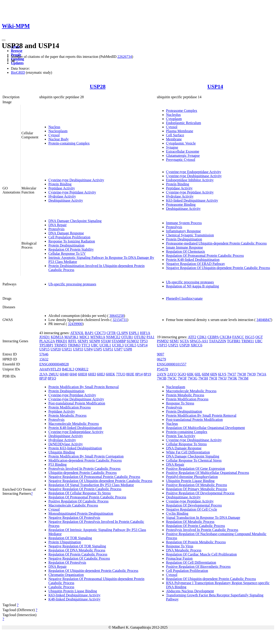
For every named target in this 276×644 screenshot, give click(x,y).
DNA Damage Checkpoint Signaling (75, 221)
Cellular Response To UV (67, 253)
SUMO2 (133, 341)
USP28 (98, 86)
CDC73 (100, 333)
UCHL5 (131, 345)
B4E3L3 (68, 369)
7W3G (193, 378)
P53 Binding (57, 464)
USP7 (118, 349)
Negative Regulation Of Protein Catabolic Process (85, 489)
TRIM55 (61, 345)
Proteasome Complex (182, 111)
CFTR (111, 333)
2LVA (43, 374)
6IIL (198, 374)
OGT (259, 337)
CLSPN (122, 333)
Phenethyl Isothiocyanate (184, 298)
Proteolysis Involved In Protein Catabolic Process (85, 469)
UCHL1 (105, 345)
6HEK (111, 374)
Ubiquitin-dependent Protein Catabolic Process (83, 473)
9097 (161, 354)
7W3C (172, 378)
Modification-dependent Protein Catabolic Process (85, 460)
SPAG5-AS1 (199, 341)
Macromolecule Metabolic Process (74, 424)
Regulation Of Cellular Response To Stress (80, 493)
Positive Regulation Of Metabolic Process (196, 485)
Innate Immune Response (185, 247)
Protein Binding (60, 184)
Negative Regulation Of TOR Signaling (77, 546)
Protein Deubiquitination (66, 245)
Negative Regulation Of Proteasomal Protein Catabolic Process (94, 477)
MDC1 (84, 337)
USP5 (98, 349)
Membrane (174, 139)
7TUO (121, 374)
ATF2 (192, 337)
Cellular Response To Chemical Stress (194, 460)
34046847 (264, 320)
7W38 (242, 374)
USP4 (88, 349)
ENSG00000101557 (172, 364)
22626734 (125, 57)
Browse (17, 51)
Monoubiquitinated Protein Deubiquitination (81, 513)
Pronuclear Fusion (179, 558)
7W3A (261, 374)
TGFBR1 (234, 341)
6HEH (83, 374)
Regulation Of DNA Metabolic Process (77, 550)
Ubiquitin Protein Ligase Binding (73, 591)
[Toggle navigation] (4, 40)
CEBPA (213, 337)
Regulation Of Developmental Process (194, 505)
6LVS (222, 374)
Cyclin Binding (177, 513)
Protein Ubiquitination (65, 542)
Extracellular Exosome (183, 151)
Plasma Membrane (180, 131)
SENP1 (83, 341)
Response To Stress (180, 403)
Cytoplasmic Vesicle (181, 143)
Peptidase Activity (62, 188)
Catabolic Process (61, 587)
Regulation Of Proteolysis (67, 562)
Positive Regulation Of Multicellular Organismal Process (208, 473)
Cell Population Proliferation (69, 237)
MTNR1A (98, 337)
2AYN (162, 374)
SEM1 (174, 341)
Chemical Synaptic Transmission (190, 235)
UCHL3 (118, 345)
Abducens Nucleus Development (190, 591)
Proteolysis (56, 229)
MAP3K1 (71, 337)
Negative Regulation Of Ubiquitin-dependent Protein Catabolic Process (218, 268)
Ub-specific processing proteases (72, 284)
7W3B (162, 378)
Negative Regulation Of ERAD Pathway (196, 264)
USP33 (78, 349)
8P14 (139, 374)
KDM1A (57, 337)
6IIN (214, 374)
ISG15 (250, 337)
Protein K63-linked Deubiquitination (75, 448)
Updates (17, 63)
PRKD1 (61, 341)
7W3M (243, 378)
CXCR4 (226, 337)
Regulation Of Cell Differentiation (191, 562)
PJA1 (150, 337)
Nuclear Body (58, 139)
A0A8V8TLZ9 (50, 369)
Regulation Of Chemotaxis (186, 251)
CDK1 (202, 337)
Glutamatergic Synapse (183, 155)
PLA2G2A (47, 341)
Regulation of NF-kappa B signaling (193, 286)
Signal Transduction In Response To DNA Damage (203, 518)
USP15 (44, 349)
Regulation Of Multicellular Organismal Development (205, 428)
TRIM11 (248, 341)
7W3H (203, 378)
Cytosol (54, 135)
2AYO (172, 374)
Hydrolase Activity (62, 196)
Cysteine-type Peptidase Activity (72, 192)
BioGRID (18, 72)
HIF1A (145, 333)
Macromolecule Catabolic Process (73, 505)
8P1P (43, 378)
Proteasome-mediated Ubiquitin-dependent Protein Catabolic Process (216, 243)
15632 (44, 359)
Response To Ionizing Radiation (72, 241)
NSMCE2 (113, 337)
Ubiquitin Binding (62, 452)
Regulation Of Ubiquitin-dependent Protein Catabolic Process (93, 571)
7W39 (251, 374)
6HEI (92, 374)
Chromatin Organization (66, 575)
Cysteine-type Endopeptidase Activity (194, 172)
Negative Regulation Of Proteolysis (74, 518)
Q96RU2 (82, 369)
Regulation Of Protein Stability (71, 249)
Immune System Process (184, 223)
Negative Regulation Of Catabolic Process (79, 558)
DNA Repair (57, 225)
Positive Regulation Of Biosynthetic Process (198, 567)
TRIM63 (74, 345)
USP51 (108, 349)
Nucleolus (173, 115)
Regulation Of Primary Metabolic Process (196, 489)
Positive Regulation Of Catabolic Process (78, 501)
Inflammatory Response (183, 231)
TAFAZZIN (218, 341)
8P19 (147, 374)
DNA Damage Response (66, 233)
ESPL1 (134, 333)
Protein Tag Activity (181, 436)
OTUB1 (127, 337)
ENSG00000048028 (54, 364)
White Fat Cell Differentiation (188, 452)
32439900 (75, 324)
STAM (106, 341)
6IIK (190, 374)
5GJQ (182, 374)
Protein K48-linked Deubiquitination (193, 260)
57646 (44, 354)
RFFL (72, 341)
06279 (162, 359)
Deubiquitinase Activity (66, 200)
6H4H (64, 374)
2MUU (53, 374)
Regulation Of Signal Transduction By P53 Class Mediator (91, 485)
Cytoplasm (174, 119)
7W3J (222, 378)
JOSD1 (45, 337)
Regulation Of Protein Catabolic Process (78, 554)
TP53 (144, 341)
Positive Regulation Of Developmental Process (200, 493)
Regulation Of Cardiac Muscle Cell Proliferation (201, 554)
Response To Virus (180, 546)
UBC (95, 345)
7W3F (182, 378)
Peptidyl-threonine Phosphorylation (192, 477)
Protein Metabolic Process (67, 415)
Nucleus (54, 127)
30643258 (117, 316)
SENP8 (95, 341)
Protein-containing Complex (69, 143)
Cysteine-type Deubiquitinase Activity (76, 180)
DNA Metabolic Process (184, 550)
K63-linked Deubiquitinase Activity (192, 200)
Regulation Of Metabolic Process (190, 522)
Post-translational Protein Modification (77, 403)
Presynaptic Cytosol (181, 160)
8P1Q (52, 378)
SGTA (184, 341)
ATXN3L (77, 333)
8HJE (130, 374)
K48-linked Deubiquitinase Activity (74, 599)
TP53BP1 (46, 345)
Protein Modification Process (70, 407)
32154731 (120, 320)
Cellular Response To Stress (186, 444)
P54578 (163, 369)
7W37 (232, 374)
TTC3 (86, 345)
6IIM (206, 374)
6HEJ (101, 374)
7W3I (213, 378)
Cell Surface (175, 135)
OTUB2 (140, 337)
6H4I (73, 374)
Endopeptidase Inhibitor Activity (190, 180)
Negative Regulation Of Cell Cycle (192, 509)
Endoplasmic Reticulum (184, 123)
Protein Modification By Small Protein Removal (84, 387)
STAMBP (119, 341)
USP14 (215, 86)
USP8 (128, 349)
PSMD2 (163, 341)
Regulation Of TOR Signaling (70, 538)
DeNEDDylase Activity (66, 444)
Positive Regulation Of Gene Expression (196, 469)
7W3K (232, 378)
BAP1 (89, 333)
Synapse (172, 147)
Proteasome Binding (181, 204)
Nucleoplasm (58, 131)
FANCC (238, 337)
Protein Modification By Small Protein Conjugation (86, 456)
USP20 (56, 349)
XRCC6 (196, 345)
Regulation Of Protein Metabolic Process (196, 542)
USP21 (67, 349)
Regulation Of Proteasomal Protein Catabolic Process (205, 256)
